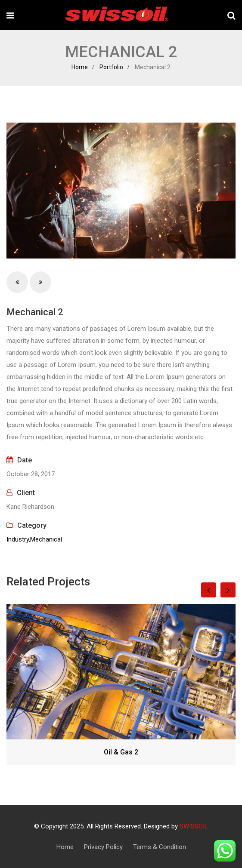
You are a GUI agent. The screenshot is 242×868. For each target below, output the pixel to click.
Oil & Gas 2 (121, 752)
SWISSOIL (194, 826)
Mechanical (46, 539)
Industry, (18, 539)
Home (80, 67)
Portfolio (111, 67)
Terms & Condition (160, 847)
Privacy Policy (103, 847)
